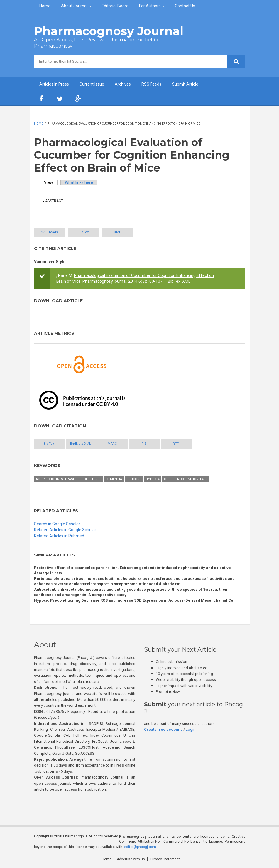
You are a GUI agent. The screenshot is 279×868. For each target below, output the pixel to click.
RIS (144, 444)
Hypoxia (153, 479)
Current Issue (92, 84)
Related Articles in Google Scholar (65, 530)
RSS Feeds (151, 84)
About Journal (74, 6)
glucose (134, 479)
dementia (114, 479)
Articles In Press (54, 84)
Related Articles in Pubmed (59, 536)
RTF (176, 444)
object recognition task (186, 479)
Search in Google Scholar (57, 524)
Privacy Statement (165, 859)
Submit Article (185, 84)
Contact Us (185, 6)
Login (191, 729)
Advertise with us (131, 859)
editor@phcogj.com (140, 847)
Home (45, 6)
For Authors (150, 6)
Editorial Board (115, 6)
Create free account (163, 729)
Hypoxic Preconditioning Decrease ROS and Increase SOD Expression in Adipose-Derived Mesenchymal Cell (135, 600)
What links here (79, 182)
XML (117, 232)
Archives (123, 84)
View (51, 182)
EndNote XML (81, 444)
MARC (112, 444)
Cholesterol (90, 479)
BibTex (83, 232)
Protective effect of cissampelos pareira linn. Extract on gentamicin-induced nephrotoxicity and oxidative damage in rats (132, 570)
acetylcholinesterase (55, 479)
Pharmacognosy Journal (109, 31)
